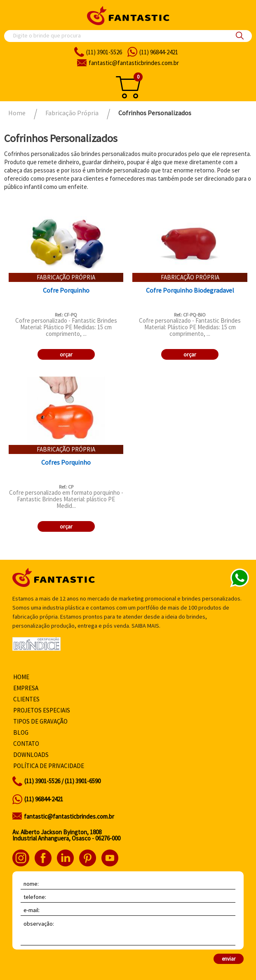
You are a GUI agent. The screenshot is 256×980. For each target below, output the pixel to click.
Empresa (26, 688)
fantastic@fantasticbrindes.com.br (69, 816)
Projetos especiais (42, 710)
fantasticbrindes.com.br (134, 63)
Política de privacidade (49, 766)
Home (21, 677)
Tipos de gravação (40, 721)
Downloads (31, 755)
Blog (21, 732)
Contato (26, 744)
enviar (229, 959)
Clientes (26, 699)
